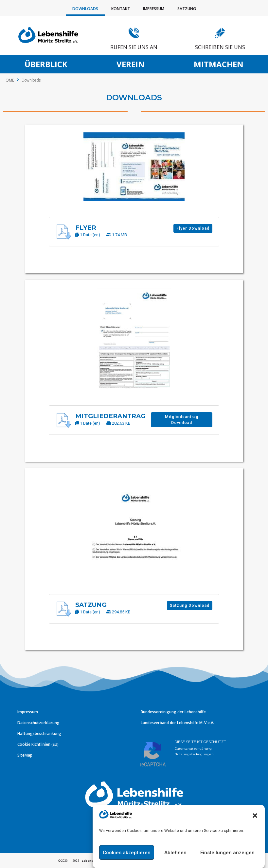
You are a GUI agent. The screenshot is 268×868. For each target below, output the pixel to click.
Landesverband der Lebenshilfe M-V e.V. (177, 723)
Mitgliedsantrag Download (157, 420)
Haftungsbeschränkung (39, 733)
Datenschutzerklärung (38, 723)
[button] (255, 828)
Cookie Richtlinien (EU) (38, 744)
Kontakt (121, 9)
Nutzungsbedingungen (194, 754)
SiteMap (25, 755)
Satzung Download (165, 606)
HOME (9, 80)
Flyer (62, 228)
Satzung (187, 9)
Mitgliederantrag (87, 416)
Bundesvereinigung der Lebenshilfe (173, 712)
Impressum (154, 9)
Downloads (85, 9)
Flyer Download (169, 228)
